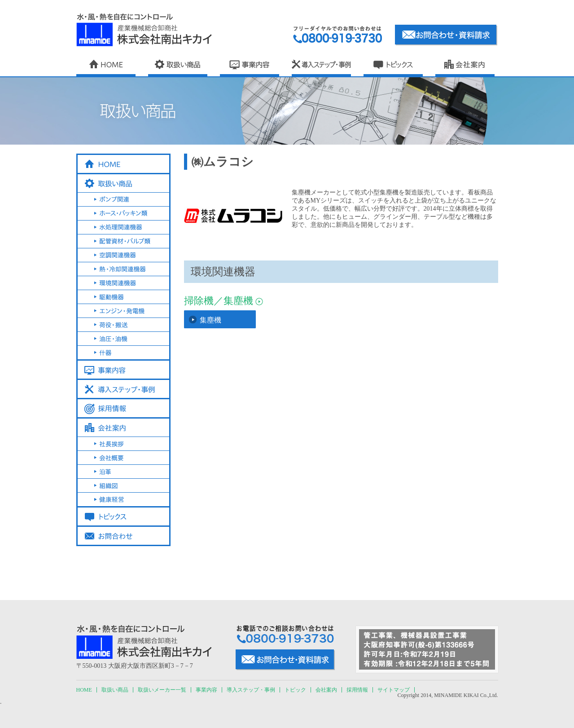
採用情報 (357, 690)
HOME (84, 690)
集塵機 (210, 320)
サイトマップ (394, 690)
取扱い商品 (115, 690)
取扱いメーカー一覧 (162, 690)
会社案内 (326, 690)
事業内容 (206, 690)
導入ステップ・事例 (251, 690)
